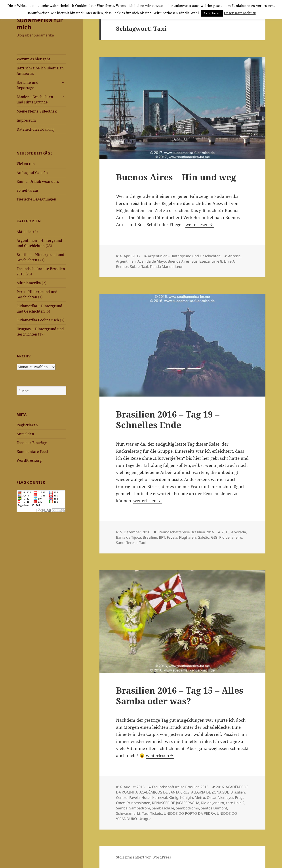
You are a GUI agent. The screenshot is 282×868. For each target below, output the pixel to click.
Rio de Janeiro (231, 537)
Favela (172, 537)
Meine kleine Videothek (37, 111)
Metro (200, 797)
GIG (214, 537)
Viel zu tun (26, 164)
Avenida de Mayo (152, 261)
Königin (187, 797)
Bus (194, 261)
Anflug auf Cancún (32, 173)
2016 (225, 532)
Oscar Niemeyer (220, 797)
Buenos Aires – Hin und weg (176, 177)
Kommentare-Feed (32, 452)
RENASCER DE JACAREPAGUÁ (176, 803)
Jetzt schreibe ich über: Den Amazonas (40, 71)
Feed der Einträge (32, 443)
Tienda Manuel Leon (167, 267)
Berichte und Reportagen (28, 85)
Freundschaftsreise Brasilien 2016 (186, 532)
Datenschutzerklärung (36, 129)
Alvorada (239, 532)
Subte (135, 267)
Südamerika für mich (40, 24)
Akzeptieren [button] (212, 13)
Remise (122, 267)
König (173, 797)
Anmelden (25, 434)
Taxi (145, 267)
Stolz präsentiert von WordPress (143, 857)
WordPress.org (29, 460)
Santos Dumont (214, 808)
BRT (162, 537)
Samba (122, 808)
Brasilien (150, 537)
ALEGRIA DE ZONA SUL (210, 792)
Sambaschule (163, 808)
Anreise (234, 256)
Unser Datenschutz (240, 13)
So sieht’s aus (28, 190)
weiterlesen (200, 225)
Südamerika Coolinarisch (38, 320)
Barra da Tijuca (129, 537)
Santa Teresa (127, 543)
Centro (122, 797)
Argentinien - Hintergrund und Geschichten (184, 256)
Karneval (160, 797)
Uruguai (145, 819)
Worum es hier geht (33, 59)
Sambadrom (140, 808)
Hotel (146, 797)
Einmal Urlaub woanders (38, 181)
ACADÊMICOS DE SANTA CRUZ (164, 792)
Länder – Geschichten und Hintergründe (35, 99)
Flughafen (187, 537)
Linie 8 (217, 261)
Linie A (229, 261)
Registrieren (27, 425)
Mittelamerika (29, 283)
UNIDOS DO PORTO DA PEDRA (189, 813)
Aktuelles (24, 232)
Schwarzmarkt (128, 813)
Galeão (203, 537)
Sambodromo (188, 808)
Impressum (26, 120)
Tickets (156, 813)
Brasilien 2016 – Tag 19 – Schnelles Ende (168, 419)
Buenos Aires (179, 261)
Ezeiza (205, 261)
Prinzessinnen (138, 803)
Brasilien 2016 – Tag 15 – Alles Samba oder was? (180, 695)
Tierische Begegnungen (36, 199)
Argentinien (126, 261)
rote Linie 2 (235, 803)
